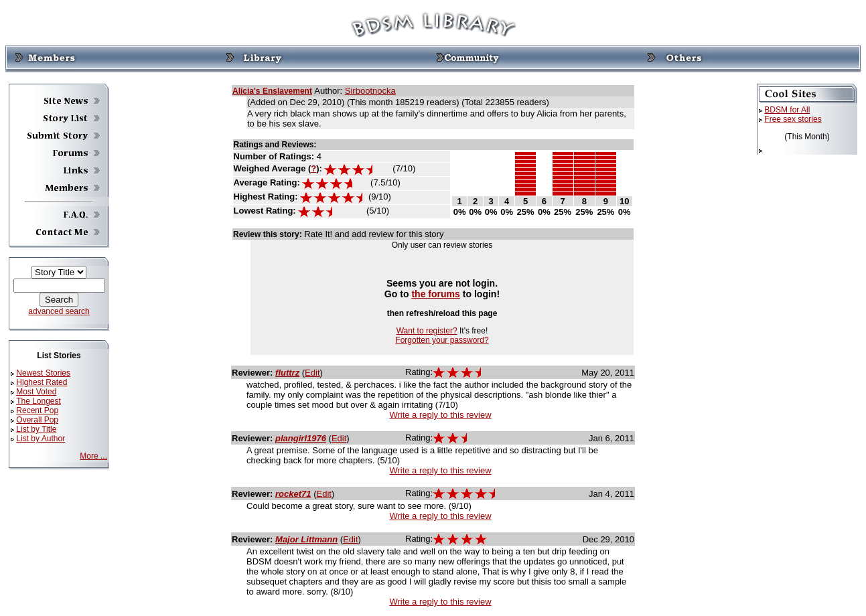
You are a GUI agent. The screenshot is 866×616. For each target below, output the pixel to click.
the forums (436, 294)
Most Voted (36, 392)
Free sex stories (793, 119)
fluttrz (287, 373)
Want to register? (427, 331)
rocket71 (293, 494)
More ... (93, 456)
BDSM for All (787, 110)
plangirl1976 (301, 438)
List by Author (41, 439)
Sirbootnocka (370, 91)
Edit (312, 373)
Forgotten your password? (442, 340)
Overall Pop (37, 420)
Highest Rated (42, 382)
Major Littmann (306, 539)
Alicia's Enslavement (272, 91)
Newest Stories (43, 373)
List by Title (36, 429)
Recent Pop (37, 410)
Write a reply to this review (440, 415)
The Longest (39, 401)
